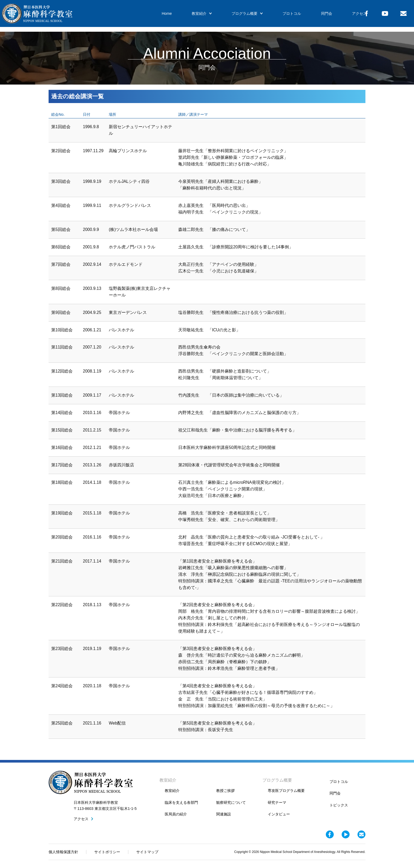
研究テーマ (277, 802)
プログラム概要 (237, 16)
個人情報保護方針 (63, 852)
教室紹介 (194, 16)
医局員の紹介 (176, 814)
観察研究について (231, 802)
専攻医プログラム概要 (286, 791)
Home (160, 16)
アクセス (345, 16)
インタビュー (279, 814)
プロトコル (280, 16)
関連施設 (224, 814)
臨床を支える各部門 (181, 802)
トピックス (339, 805)
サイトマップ (147, 852)
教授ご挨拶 (225, 791)
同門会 (313, 16)
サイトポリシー (107, 852)
